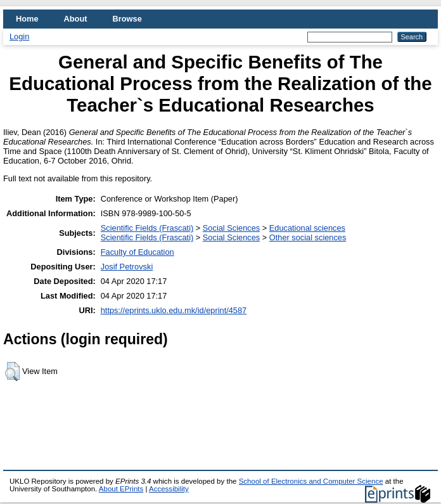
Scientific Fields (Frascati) (147, 228)
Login (19, 36)
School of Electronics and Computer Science (311, 481)
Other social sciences (308, 237)
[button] (12, 372)
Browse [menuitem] (127, 19)
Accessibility (169, 489)
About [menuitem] (76, 19)
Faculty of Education (137, 252)
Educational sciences (307, 228)
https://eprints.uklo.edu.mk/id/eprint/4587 (174, 310)
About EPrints (121, 489)
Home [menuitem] (27, 19)
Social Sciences (231, 228)
